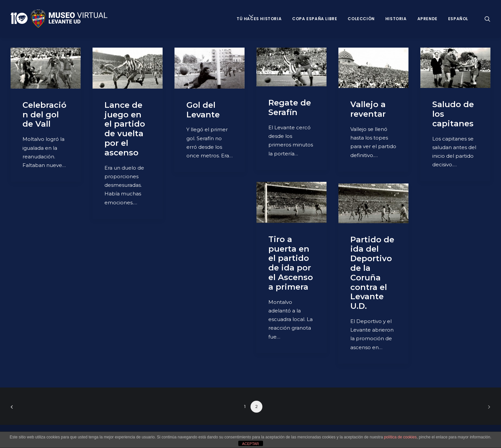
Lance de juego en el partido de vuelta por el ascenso (125, 129)
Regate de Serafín (290, 107)
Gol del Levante (203, 110)
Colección (361, 19)
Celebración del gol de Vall (44, 115)
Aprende (427, 19)
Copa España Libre (315, 19)
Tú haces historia (259, 19)
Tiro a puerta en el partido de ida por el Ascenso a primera (291, 263)
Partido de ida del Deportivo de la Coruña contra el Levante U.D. (372, 273)
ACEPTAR (250, 444)
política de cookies (400, 437)
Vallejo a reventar (368, 109)
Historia (396, 19)
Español (458, 19)
